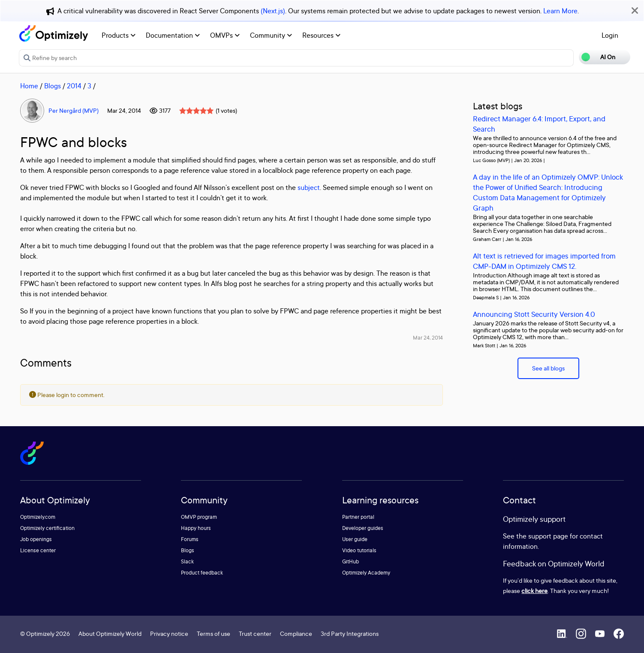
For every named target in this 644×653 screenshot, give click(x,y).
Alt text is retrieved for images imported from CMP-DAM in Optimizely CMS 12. (544, 261)
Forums (190, 539)
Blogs (53, 86)
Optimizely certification (47, 528)
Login (610, 35)
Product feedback (202, 573)
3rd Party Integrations (350, 633)
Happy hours (196, 528)
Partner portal (358, 517)
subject (309, 187)
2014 (74, 86)
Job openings (36, 539)
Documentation (173, 35)
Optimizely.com (38, 517)
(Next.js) (273, 11)
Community (271, 35)
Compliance (296, 633)
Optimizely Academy (366, 573)
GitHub (351, 561)
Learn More (560, 11)
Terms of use (214, 633)
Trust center (255, 633)
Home (29, 86)
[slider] (196, 111)
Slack (187, 561)
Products (119, 35)
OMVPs (225, 35)
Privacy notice (169, 633)
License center (38, 550)
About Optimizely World (110, 633)
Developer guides (363, 528)
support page (548, 536)
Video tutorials (359, 550)
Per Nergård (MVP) (74, 110)
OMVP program (199, 517)
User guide (355, 539)
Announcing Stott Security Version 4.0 (534, 314)
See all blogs (548, 368)
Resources (321, 35)
